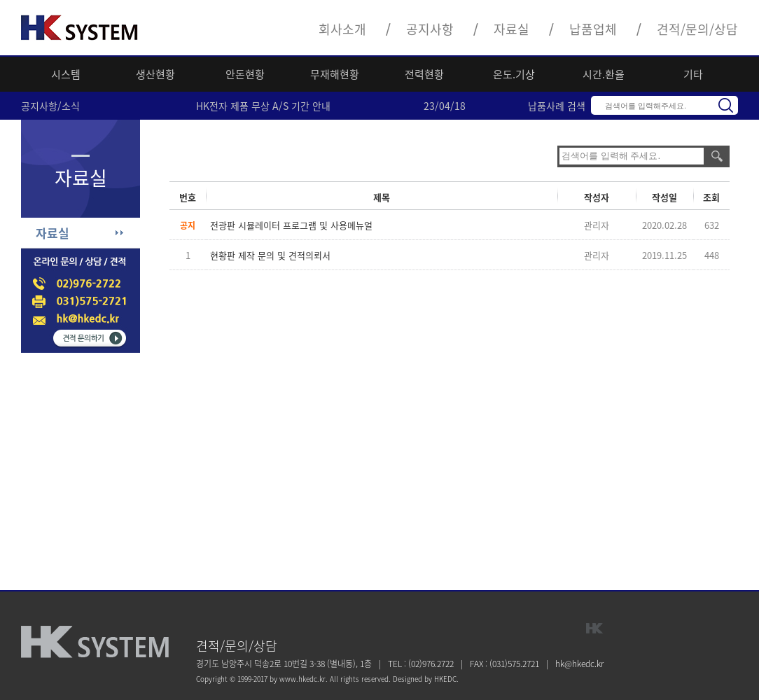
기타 (693, 74)
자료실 (511, 29)
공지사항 (430, 29)
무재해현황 (335, 74)
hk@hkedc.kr (579, 664)
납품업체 (593, 29)
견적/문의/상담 (697, 29)
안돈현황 (245, 74)
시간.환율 (604, 74)
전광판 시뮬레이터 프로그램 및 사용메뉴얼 (291, 225)
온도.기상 (514, 74)
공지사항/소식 (50, 106)
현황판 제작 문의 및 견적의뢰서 (270, 255)
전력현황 (424, 74)
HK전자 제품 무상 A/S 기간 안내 (263, 106)
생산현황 (155, 74)
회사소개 (342, 29)
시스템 (66, 74)
